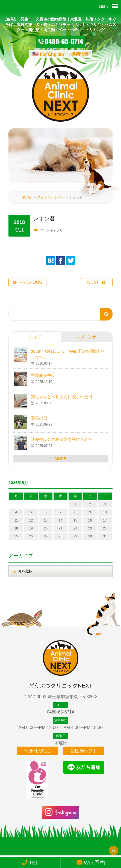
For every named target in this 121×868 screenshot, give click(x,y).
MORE (61, 459)
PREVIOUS (31, 282)
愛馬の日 (39, 418)
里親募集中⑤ (43, 375)
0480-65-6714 (61, 712)
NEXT (93, 282)
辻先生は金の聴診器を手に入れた (62, 439)
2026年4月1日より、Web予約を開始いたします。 (69, 354)
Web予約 (91, 863)
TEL (30, 863)
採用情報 (80, 54)
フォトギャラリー (51, 197)
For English (52, 54)
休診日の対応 (37, 751)
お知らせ (87, 337)
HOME (26, 197)
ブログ (34, 337)
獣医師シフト (84, 751)
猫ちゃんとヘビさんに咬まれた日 (62, 397)
